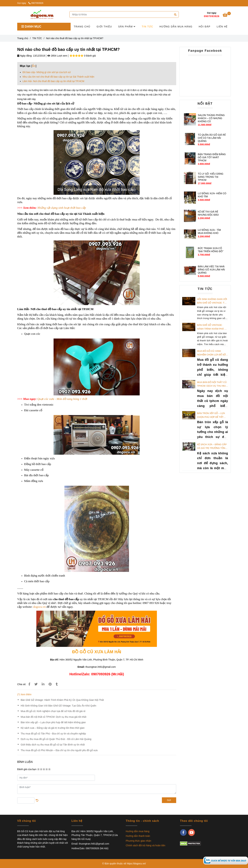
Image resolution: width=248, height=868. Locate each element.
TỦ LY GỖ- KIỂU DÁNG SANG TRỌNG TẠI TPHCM (210, 177)
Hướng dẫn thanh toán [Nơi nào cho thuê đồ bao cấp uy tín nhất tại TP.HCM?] (138, 836)
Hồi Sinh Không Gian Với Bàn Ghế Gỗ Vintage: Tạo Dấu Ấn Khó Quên (58, 706)
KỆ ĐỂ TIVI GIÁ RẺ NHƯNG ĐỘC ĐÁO (208, 213)
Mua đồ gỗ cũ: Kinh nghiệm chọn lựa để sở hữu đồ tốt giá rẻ (53, 711)
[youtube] (192, 832)
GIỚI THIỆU (104, 27)
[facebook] (183, 832)
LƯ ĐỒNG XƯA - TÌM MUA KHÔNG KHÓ (209, 231)
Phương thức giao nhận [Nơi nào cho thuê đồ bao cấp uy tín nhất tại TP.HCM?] (138, 841)
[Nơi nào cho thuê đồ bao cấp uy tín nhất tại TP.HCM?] (226, 860)
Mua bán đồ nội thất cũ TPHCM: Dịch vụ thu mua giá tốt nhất (53, 717)
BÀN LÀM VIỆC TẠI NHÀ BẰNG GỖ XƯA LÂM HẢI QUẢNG (211, 270)
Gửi (169, 800)
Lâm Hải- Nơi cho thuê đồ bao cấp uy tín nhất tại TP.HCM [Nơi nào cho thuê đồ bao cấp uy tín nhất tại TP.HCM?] (53, 81)
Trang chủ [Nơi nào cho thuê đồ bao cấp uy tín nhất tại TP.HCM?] (23, 38)
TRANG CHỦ (82, 27)
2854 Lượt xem (57, 56)
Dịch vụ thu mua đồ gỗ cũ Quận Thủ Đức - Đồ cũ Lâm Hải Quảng (56, 739)
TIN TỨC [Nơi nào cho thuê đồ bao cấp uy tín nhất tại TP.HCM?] (37, 38)
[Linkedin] (43, 684)
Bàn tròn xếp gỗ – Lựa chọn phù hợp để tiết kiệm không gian (53, 722)
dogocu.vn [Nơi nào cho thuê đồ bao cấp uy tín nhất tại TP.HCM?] (40, 607)
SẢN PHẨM (127, 27)
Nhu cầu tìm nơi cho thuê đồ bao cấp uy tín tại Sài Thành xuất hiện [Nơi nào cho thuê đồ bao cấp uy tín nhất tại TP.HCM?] (58, 77)
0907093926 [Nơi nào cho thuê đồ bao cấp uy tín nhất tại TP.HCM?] (36, 3)
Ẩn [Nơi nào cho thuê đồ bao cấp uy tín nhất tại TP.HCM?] (34, 66)
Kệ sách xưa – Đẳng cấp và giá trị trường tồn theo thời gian (53, 728)
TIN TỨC (147, 27)
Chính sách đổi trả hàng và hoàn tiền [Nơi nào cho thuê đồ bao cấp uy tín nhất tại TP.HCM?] (145, 845)
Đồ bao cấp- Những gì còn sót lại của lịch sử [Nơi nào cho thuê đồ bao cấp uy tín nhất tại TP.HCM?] (47, 72)
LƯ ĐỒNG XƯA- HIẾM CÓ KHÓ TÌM (212, 195)
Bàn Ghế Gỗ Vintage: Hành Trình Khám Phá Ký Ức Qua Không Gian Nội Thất (62, 700)
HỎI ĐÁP (205, 27)
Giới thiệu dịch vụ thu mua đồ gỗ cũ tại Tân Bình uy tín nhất (53, 745)
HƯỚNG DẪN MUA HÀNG (176, 27)
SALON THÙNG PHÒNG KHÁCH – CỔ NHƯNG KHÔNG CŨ (211, 118)
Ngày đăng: (25, 56)
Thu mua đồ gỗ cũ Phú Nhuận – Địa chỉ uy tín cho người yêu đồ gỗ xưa (59, 750)
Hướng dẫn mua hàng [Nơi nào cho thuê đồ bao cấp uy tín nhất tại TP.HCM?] (138, 831)
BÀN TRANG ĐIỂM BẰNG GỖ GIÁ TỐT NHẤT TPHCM (212, 157)
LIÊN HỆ (222, 27)
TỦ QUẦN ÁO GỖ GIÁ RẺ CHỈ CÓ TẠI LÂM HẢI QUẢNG (212, 138)
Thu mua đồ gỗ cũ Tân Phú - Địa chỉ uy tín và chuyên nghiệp (53, 734)
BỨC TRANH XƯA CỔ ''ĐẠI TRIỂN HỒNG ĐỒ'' (211, 250)
